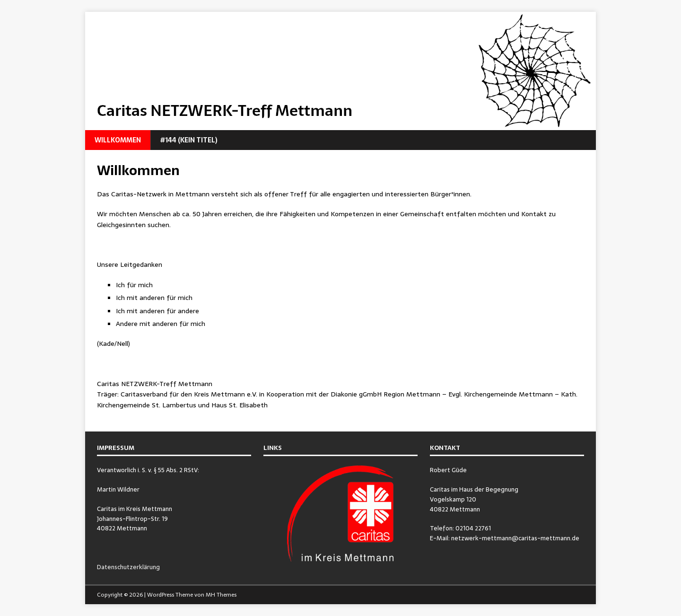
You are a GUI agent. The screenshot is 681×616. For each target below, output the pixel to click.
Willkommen (118, 140)
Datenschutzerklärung (128, 567)
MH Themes (221, 595)
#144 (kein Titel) (189, 140)
